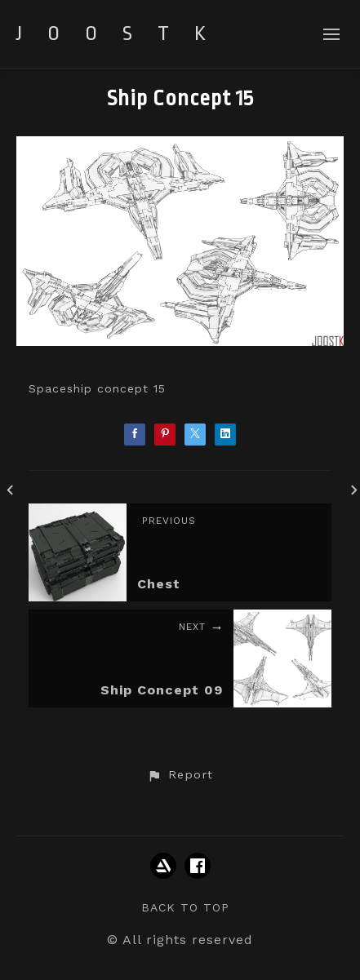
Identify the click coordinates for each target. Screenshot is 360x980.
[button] (180, 775)
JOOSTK (124, 33)
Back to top (185, 907)
